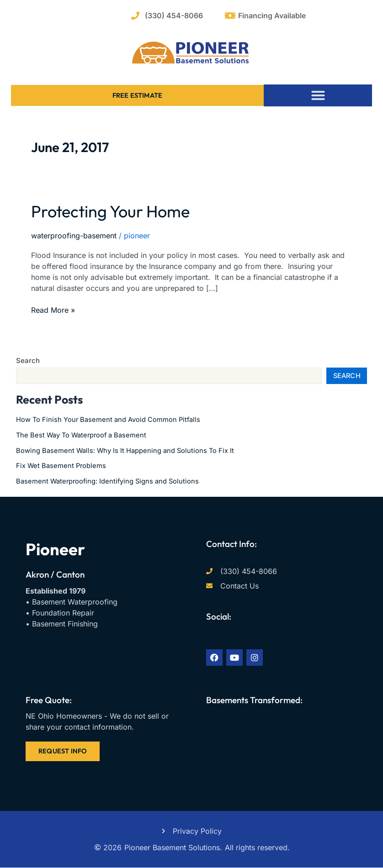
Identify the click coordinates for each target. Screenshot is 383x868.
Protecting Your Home (110, 211)
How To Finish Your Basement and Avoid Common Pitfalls (108, 420)
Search (28, 360)
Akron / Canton (55, 574)
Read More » (53, 310)
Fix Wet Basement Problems (61, 466)
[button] (318, 95)
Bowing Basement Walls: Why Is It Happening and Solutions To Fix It (125, 451)
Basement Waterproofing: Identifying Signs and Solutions (107, 481)
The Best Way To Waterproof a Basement (81, 435)
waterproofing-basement (74, 236)
